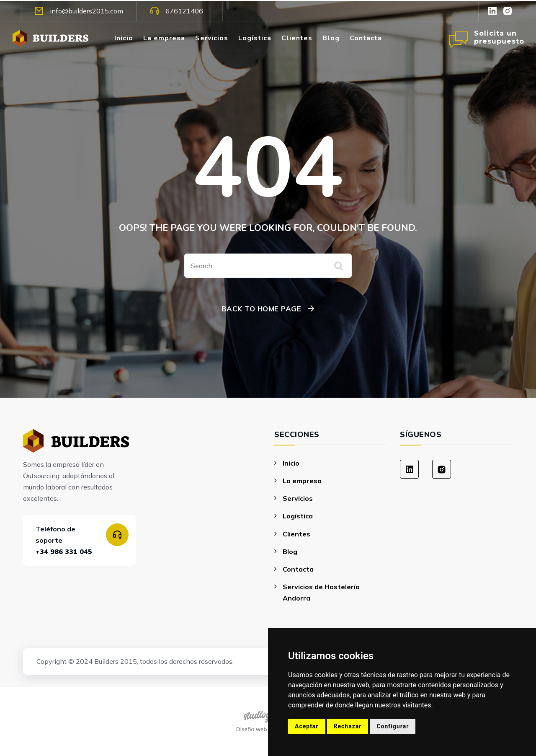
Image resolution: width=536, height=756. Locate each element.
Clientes (297, 38)
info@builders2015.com (79, 11)
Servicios (212, 38)
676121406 (177, 11)
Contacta (366, 38)
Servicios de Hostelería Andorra (321, 592)
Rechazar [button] (348, 726)
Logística (255, 38)
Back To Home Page (262, 309)
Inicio (124, 38)
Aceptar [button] (307, 726)
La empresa (164, 38)
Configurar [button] (393, 726)
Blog (331, 38)
